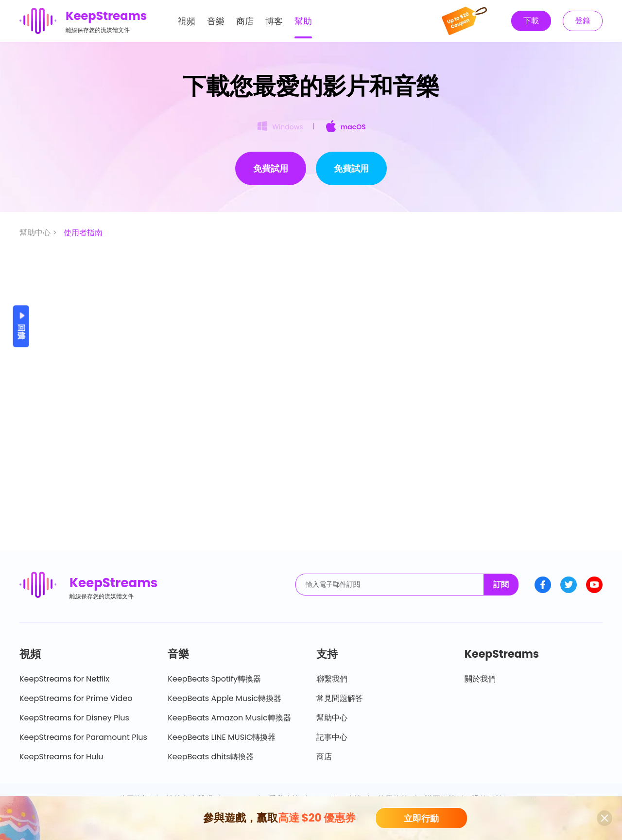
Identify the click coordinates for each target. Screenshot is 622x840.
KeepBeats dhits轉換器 (210, 757)
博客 (274, 21)
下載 (531, 21)
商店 (245, 21)
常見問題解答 (340, 698)
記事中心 (332, 737)
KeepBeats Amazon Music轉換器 (229, 718)
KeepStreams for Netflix (64, 679)
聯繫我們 (332, 679)
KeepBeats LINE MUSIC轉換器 (222, 737)
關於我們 (480, 679)
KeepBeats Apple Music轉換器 (225, 698)
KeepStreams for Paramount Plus (83, 737)
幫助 (303, 21)
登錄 (583, 21)
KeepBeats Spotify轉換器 (214, 679)
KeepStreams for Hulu (61, 757)
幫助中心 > (39, 233)
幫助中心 (332, 718)
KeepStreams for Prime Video (76, 698)
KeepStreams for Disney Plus (74, 718)
